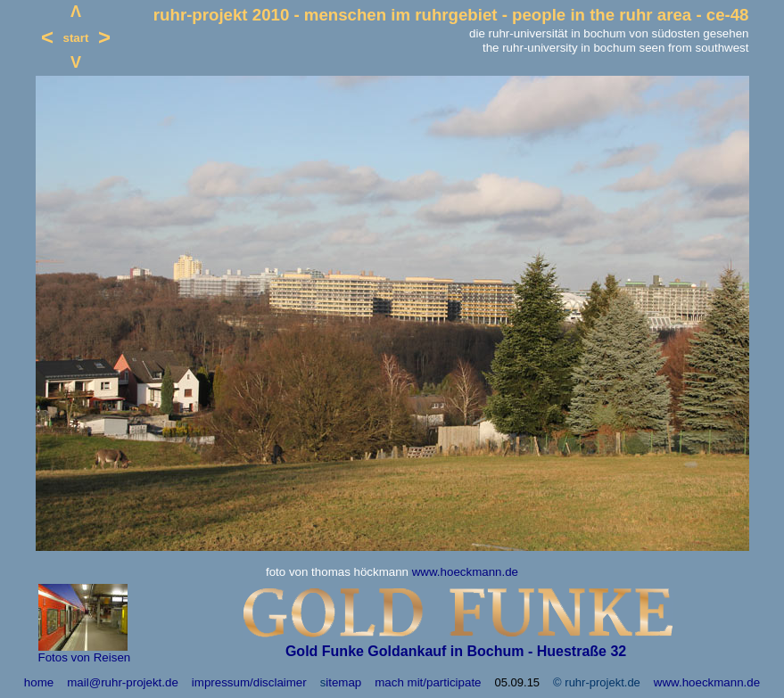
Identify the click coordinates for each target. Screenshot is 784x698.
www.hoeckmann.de (465, 572)
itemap (343, 682)
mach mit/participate (428, 682)
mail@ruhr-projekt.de (123, 682)
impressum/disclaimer (249, 682)
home (39, 682)
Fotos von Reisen (85, 657)
